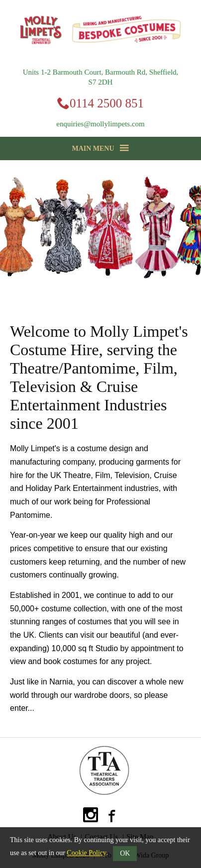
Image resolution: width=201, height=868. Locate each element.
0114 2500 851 (107, 103)
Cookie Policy (86, 853)
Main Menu (100, 148)
